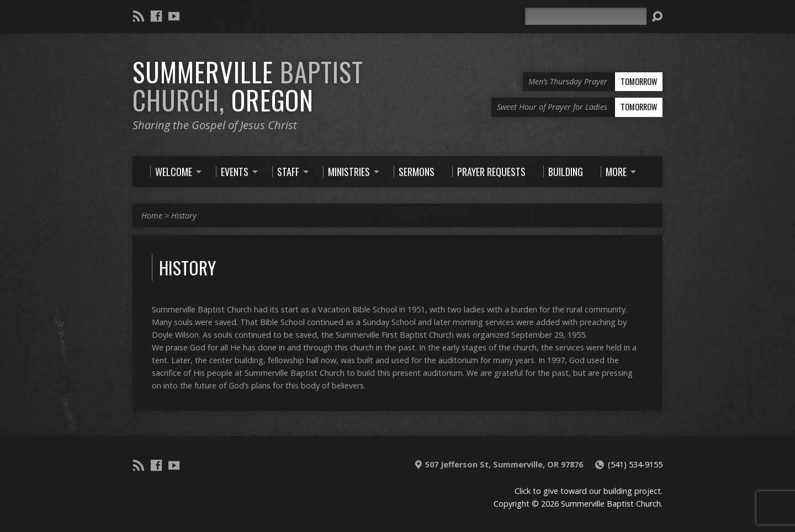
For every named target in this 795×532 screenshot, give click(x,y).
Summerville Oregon (248, 86)
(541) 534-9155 (635, 464)
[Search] (586, 16)
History (184, 216)
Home (152, 216)
